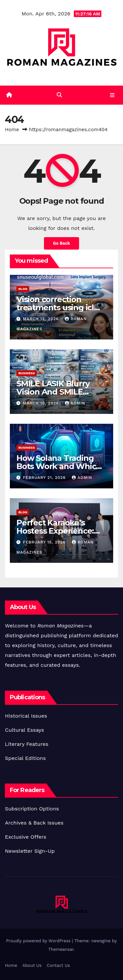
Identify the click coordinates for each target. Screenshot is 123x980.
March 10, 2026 (42, 403)
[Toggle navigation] (112, 95)
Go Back (62, 243)
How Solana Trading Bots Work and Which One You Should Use (59, 466)
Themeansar (61, 949)
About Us (32, 965)
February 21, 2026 (45, 478)
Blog (23, 289)
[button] (59, 95)
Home (12, 130)
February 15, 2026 (45, 542)
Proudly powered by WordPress (39, 941)
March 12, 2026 (42, 319)
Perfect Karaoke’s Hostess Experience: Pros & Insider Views (55, 531)
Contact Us (59, 965)
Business (27, 373)
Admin (75, 403)
